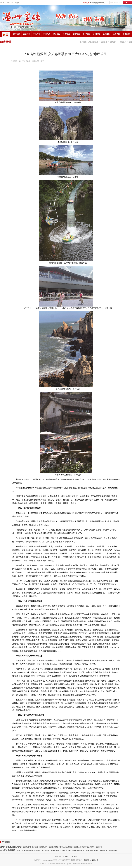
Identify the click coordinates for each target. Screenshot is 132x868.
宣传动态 (17, 34)
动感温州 (123, 42)
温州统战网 (44, 847)
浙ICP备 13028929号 (91, 860)
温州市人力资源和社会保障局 (84, 847)
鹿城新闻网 (36, 850)
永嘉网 (68, 850)
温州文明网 (21, 850)
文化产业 (37, 34)
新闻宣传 (76, 34)
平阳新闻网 (94, 850)
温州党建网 (27, 847)
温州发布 (35, 847)
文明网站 (74, 857)
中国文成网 (85, 850)
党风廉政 (106, 34)
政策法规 (126, 34)
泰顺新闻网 (103, 850)
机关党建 (116, 34)
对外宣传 (86, 34)
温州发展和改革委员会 (57, 847)
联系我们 (66, 857)
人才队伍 (96, 34)
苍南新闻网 (113, 850)
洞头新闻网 (76, 850)
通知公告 (27, 34)
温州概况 (86, 3)
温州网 (29, 850)
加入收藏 (101, 3)
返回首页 (58, 857)
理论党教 (56, 34)
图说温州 (113, 42)
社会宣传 (66, 34)
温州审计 (99, 847)
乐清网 (62, 850)
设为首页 (94, 3)
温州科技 (69, 847)
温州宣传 (104, 42)
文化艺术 (46, 34)
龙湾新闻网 (45, 850)
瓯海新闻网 (55, 850)
